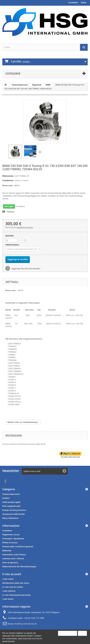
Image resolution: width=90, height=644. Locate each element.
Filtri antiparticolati (11, 506)
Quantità (9, 236)
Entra (84, 3)
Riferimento (8, 176)
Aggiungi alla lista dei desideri (26, 269)
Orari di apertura (10, 563)
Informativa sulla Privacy (14, 555)
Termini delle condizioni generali (18, 547)
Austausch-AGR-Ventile (14, 514)
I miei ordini (8, 579)
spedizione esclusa (25, 227)
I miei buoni (8, 599)
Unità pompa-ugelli (11, 502)
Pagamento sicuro (11, 535)
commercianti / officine (13, 559)
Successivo (40, 152)
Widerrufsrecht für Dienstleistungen (19, 567)
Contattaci (73, 3)
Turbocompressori (11, 494)
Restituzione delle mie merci (16, 583)
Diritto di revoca (10, 543)
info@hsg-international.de (25, 624)
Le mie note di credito (13, 587)
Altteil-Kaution (12, 245)
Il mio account (12, 574)
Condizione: (8, 180)
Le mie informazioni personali (16, 595)
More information (68, 633)
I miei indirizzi (9, 591)
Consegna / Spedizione (13, 539)
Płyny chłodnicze (10, 518)
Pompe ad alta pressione (14, 510)
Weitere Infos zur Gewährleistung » (23, 422)
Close (82, 633)
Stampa (11, 212)
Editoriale (7, 551)
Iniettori (6, 498)
